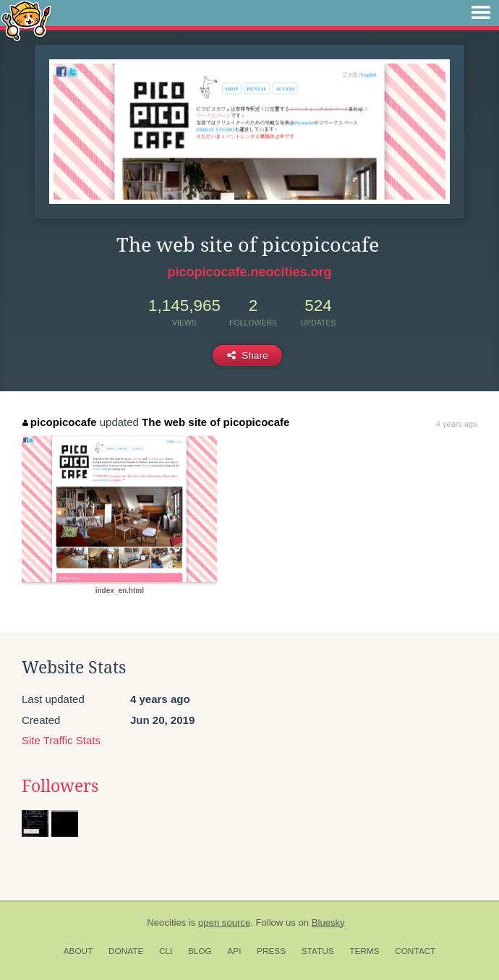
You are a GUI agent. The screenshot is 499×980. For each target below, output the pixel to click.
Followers (60, 786)
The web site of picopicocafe (216, 422)
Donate (126, 951)
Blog (200, 951)
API (234, 951)
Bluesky (328, 923)
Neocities (166, 923)
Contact (415, 951)
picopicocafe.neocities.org (249, 272)
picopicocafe (59, 422)
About (78, 951)
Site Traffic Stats (61, 740)
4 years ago (457, 424)
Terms (364, 951)
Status (318, 951)
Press (271, 951)
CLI (166, 951)
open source (224, 923)
